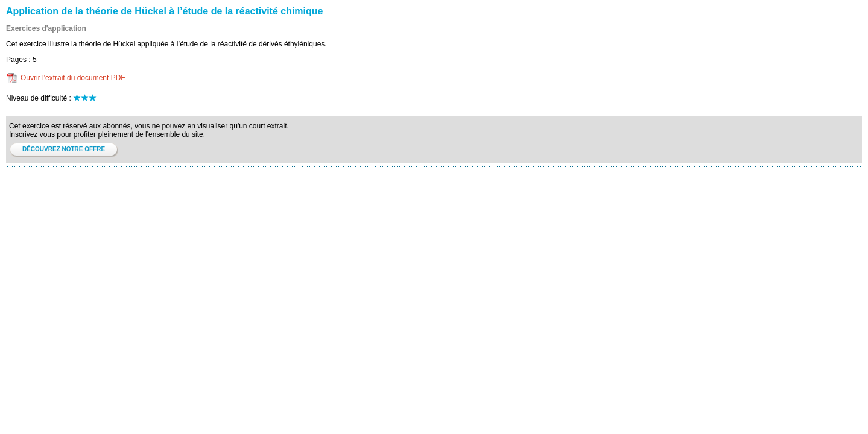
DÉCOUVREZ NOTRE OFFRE (64, 149)
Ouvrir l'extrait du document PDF (73, 78)
